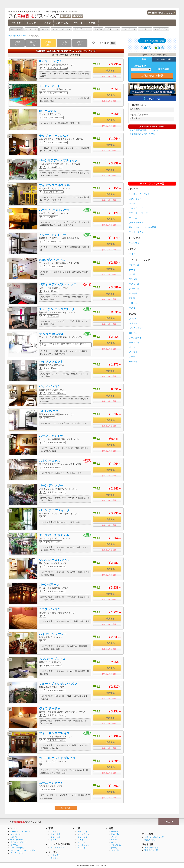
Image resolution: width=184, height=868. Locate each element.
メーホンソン (135, 357)
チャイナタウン (161, 29)
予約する (110, 71)
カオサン (45, 29)
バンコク (16, 23)
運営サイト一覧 (151, 850)
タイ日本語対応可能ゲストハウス (144, 130)
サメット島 (134, 284)
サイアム (98, 29)
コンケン (133, 333)
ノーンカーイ (135, 338)
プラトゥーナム (113, 29)
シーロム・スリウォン (61, 29)
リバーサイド (145, 29)
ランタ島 (133, 279)
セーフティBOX (102, 43)
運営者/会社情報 (151, 848)
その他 (92, 23)
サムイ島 (133, 293)
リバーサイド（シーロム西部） (144, 227)
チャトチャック (129, 29)
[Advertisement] (152, 157)
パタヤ (47, 23)
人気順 (17, 44)
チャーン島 (134, 289)
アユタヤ (133, 319)
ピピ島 (132, 298)
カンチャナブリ (136, 328)
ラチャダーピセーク (83, 29)
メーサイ (133, 352)
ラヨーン (133, 303)
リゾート (78, 23)
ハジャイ (133, 361)
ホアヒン (133, 308)
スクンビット (31, 29)
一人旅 (64, 44)
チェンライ (83, 837)
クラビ (132, 270)
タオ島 (132, 274)
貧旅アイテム (150, 840)
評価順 (48, 44)
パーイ (132, 347)
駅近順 (80, 44)
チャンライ (134, 342)
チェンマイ (32, 23)
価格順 (33, 44)
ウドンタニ (134, 323)
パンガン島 (62, 23)
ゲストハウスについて (154, 837)
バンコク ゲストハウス (18, 36)
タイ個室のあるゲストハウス (142, 134)
